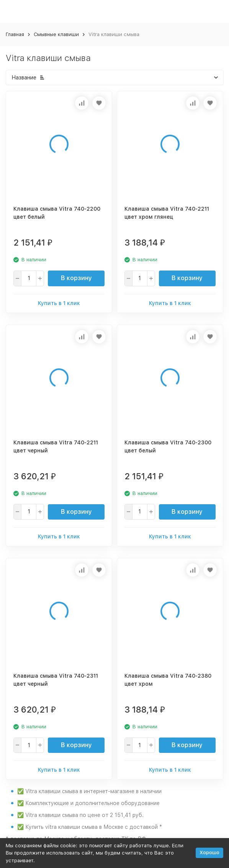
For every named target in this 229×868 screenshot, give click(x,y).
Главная (15, 34)
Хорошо (209, 852)
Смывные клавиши (56, 34)
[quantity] (29, 278)
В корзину (76, 278)
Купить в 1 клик (59, 303)
